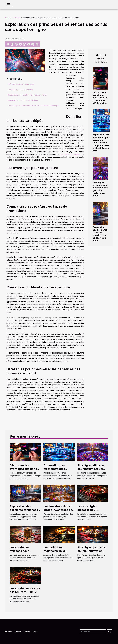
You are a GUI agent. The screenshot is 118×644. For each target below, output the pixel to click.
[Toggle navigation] (9, 5)
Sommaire (16, 79)
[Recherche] (93, 632)
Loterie (18, 632)
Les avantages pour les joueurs (20, 90)
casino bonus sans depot (70, 154)
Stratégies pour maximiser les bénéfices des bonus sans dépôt (33, 106)
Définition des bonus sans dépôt (21, 84)
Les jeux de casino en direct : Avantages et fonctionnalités (58, 510)
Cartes (27, 632)
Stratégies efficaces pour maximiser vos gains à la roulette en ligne (100, 189)
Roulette (17, 18)
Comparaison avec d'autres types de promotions (27, 95)
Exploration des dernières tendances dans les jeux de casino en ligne (100, 234)
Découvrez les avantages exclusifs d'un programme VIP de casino (100, 98)
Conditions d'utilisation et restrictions (23, 100)
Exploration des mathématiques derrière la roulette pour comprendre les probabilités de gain (101, 143)
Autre (35, 632)
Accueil (8, 18)
